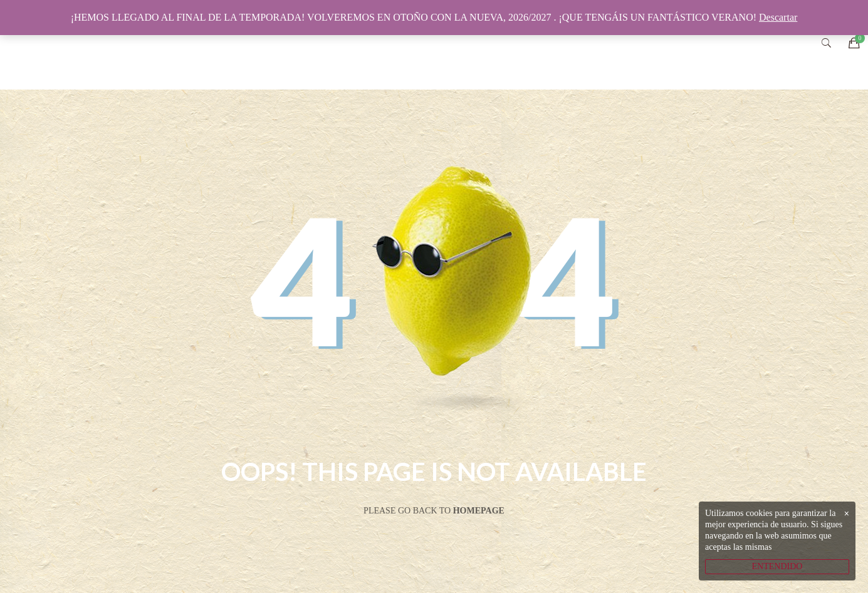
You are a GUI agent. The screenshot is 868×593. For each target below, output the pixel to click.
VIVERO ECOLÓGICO (422, 44)
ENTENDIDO (777, 566)
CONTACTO (763, 44)
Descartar (778, 17)
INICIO (324, 44)
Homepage (479, 511)
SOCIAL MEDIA (669, 44)
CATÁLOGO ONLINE (554, 44)
